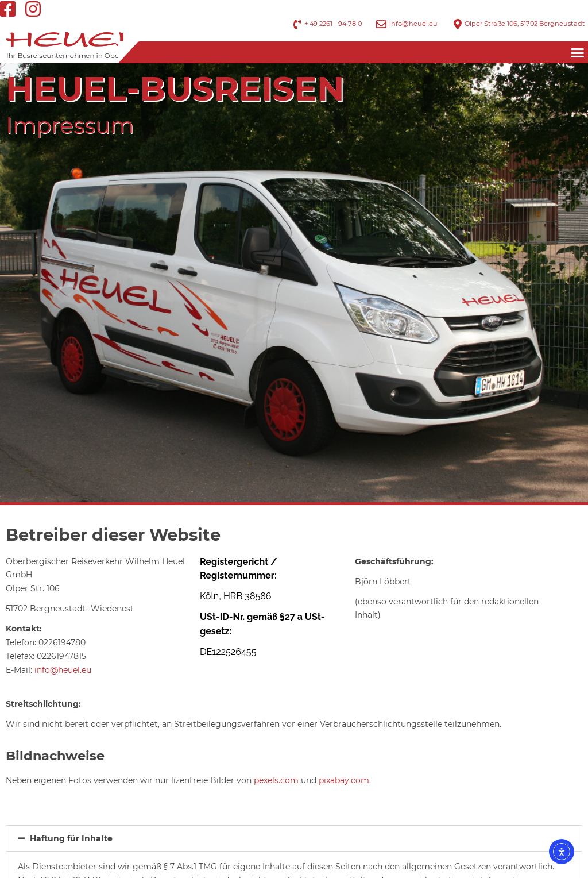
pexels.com (276, 780)
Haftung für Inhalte (71, 838)
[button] (577, 52)
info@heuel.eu (63, 670)
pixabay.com (344, 780)
